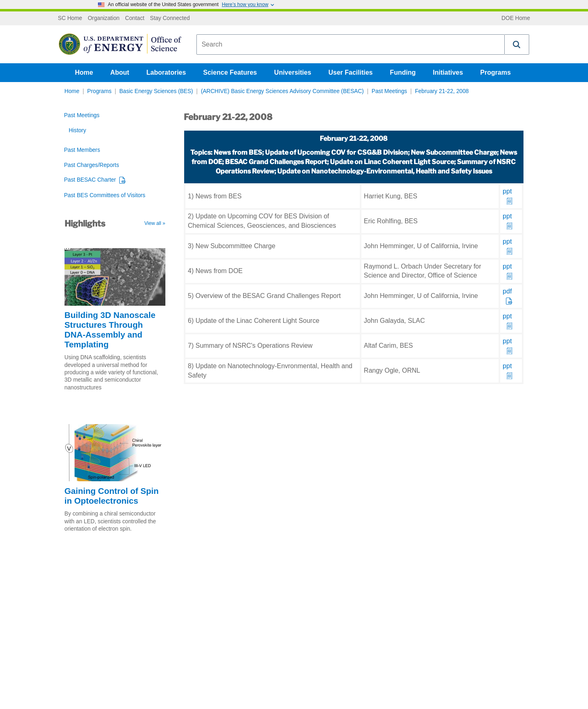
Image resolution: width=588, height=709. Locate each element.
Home (84, 72)
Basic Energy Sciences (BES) (156, 91)
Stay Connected (170, 18)
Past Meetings (389, 91)
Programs (496, 72)
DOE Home (516, 18)
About (120, 72)
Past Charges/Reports (92, 165)
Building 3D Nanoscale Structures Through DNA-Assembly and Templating (110, 330)
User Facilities (351, 72)
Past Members (82, 150)
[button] (517, 44)
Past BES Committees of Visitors (105, 195)
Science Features (230, 72)
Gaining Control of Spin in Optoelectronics (112, 496)
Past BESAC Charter (90, 180)
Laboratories (166, 72)
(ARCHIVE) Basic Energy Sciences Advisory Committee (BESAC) (282, 91)
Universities (293, 72)
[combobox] (351, 44)
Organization (104, 18)
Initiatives (448, 72)
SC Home (70, 18)
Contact (135, 18)
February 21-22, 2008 (442, 91)
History (77, 130)
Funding (403, 72)
